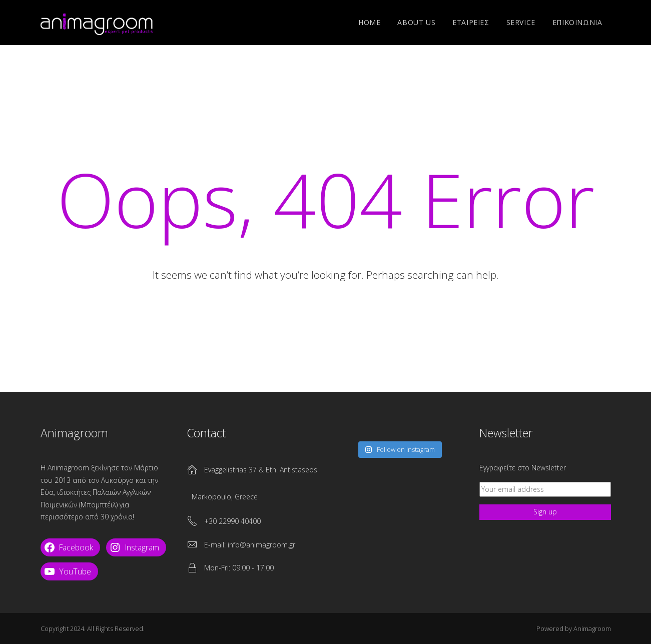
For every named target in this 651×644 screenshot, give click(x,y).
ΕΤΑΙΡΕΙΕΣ (471, 22)
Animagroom (592, 628)
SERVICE (521, 22)
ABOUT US (416, 22)
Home (369, 22)
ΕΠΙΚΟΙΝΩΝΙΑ (577, 22)
